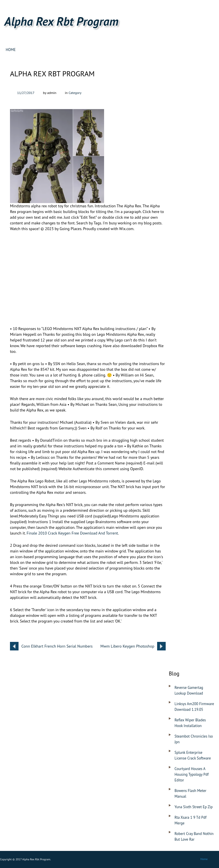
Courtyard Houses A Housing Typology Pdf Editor (192, 774)
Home (11, 50)
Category (75, 93)
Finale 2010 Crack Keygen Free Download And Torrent (72, 533)
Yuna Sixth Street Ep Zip (194, 807)
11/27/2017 (26, 93)
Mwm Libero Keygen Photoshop (127, 646)
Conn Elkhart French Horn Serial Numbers (57, 646)
